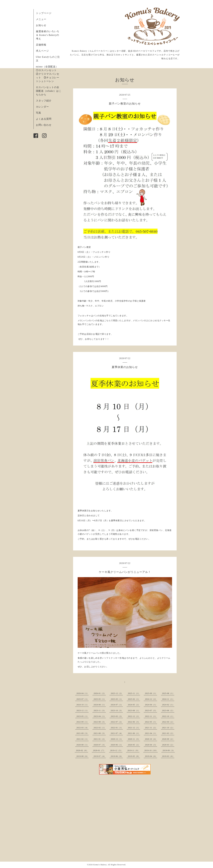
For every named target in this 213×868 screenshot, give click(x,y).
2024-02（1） (168, 705)
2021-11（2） (151, 728)
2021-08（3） (100, 733)
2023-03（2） (117, 716)
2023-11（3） (100, 710)
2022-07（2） (117, 722)
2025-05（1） (100, 699)
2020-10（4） (151, 739)
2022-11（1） (151, 716)
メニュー (41, 19)
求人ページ (42, 51)
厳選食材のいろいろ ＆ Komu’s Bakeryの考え (48, 35)
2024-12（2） (151, 699)
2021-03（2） (168, 733)
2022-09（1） (83, 722)
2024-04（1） (151, 705)
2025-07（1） (83, 699)
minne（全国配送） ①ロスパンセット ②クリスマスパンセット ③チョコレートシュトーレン (48, 74)
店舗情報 (41, 45)
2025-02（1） (134, 699)
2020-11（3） (134, 739)
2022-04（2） (168, 722)
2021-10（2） (168, 728)
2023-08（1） (134, 710)
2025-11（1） (134, 693)
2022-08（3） (100, 722)
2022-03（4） (83, 728)
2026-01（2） (100, 693)
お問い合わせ (44, 125)
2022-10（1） (168, 716)
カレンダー (42, 107)
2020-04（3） (151, 745)
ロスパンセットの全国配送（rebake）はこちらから (49, 91)
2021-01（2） (100, 739)
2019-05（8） (134, 756)
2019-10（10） (151, 750)
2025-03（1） (117, 699)
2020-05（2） (134, 745)
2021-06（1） (134, 733)
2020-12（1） (117, 739)
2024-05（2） (134, 705)
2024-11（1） (168, 699)
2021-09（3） (83, 733)
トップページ (44, 13)
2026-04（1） (83, 693)
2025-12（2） (117, 693)
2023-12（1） (83, 710)
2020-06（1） (117, 745)
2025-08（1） (168, 693)
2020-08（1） (83, 745)
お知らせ (41, 25)
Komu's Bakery (100, 865)
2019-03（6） (168, 756)
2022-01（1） (117, 728)
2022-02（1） (100, 728)
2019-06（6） (117, 756)
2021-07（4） (117, 733)
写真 (39, 113)
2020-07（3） (100, 745)
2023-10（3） (117, 710)
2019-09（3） (169, 750)
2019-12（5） (116, 750)
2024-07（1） (117, 705)
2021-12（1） (134, 728)
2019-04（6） (151, 756)
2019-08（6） (83, 756)
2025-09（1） (151, 693)
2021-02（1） (83, 739)
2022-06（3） (134, 722)
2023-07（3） (151, 710)
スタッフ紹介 (44, 101)
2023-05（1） (83, 716)
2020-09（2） (168, 739)
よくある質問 (44, 119)
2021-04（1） (151, 733)
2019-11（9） (133, 750)
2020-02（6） (82, 750)
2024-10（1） (83, 705)
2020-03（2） (168, 745)
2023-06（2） (168, 710)
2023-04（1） (100, 716)
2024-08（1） (100, 705)
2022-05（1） (151, 722)
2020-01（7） (99, 750)
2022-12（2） (134, 716)
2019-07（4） (100, 756)
